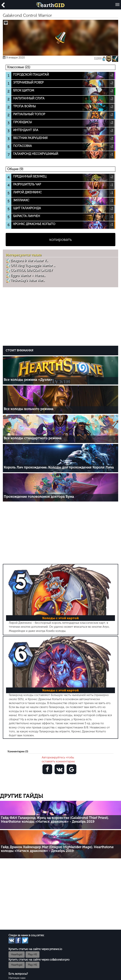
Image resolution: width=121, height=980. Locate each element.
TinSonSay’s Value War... (27, 280)
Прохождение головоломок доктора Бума (39, 497)
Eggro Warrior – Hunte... (28, 275)
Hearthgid (17, 954)
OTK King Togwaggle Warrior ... (33, 265)
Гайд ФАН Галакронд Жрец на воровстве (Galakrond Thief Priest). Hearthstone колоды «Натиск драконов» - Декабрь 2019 (55, 820)
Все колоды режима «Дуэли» (28, 380)
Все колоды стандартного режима (33, 438)
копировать (60, 239)
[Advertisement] (61, 318)
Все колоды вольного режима (29, 409)
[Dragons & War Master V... (29, 260)
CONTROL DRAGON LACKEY (31, 270)
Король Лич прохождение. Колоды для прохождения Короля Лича (59, 467)
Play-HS (32, 954)
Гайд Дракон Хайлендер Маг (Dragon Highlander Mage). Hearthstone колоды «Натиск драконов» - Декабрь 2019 (57, 849)
